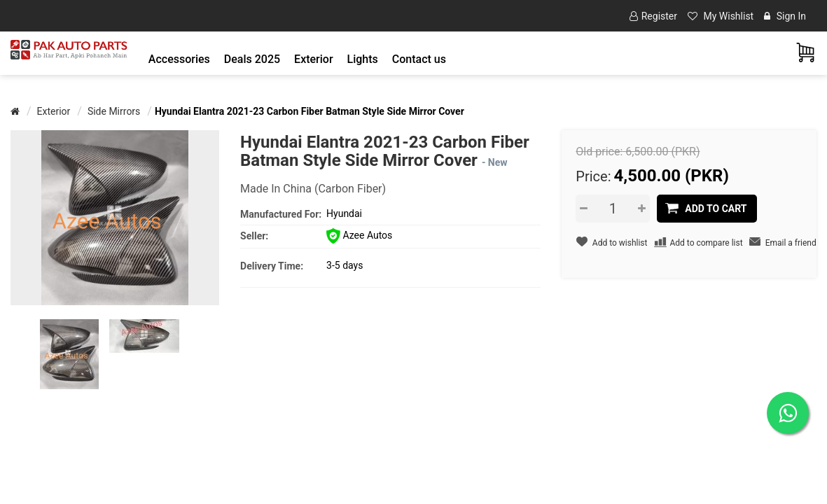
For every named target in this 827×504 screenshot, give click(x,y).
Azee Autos (359, 235)
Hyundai (344, 213)
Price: (593, 176)
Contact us (419, 59)
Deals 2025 (252, 59)
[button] (179, 59)
